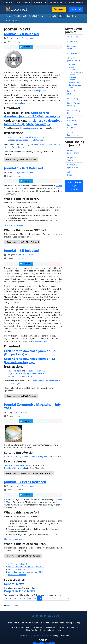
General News (21, 412)
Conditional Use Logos (75, 86)
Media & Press (74, 82)
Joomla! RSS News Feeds (72, 126)
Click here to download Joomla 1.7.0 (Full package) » (32, 114)
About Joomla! (20, 16)
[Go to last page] (68, 598)
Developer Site (40, 90)
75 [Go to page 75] (50, 598)
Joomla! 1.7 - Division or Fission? (18, 465)
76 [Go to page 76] (54, 598)
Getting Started (74, 41)
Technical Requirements (73, 134)
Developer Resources (76, 2)
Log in (58, 630)
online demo (38, 144)
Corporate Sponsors (71, 159)
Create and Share (72, 47)
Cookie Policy (50, 627)
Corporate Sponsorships (73, 151)
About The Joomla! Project (74, 59)
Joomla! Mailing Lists (74, 112)
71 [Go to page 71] (30, 598)
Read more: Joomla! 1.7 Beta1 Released (23, 556)
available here (24, 103)
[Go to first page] (6, 598)
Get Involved (73, 53)
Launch (76, 9)
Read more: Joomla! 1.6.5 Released (21, 396)
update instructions (31, 128)
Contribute (72, 16)
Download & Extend (22, 2)
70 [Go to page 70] (25, 598)
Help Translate (32, 630)
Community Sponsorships (73, 166)
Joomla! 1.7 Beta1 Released (25, 482)
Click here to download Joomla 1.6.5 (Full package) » (30, 353)
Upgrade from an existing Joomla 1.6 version (27, 140)
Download (59, 9)
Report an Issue (47, 630)
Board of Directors (76, 72)
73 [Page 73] (40, 598)
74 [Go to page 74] (45, 598)
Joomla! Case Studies (73, 92)
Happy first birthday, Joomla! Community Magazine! (26, 457)
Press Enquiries (12, 21)
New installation (15, 137)
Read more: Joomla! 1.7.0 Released (21, 160)
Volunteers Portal (72, 174)
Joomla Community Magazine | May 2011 (25, 572)
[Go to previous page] (11, 598)
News (62, 16)
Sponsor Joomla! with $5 (67, 627)
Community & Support (57, 2)
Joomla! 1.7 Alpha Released (19, 569)
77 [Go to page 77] (59, 598)
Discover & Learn (39, 2)
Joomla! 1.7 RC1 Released (23, 168)
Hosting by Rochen (43, 643)
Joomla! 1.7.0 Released (21, 34)
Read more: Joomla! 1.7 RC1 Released (22, 242)
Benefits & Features (37, 16)
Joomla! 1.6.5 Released (21, 251)
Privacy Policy (37, 627)
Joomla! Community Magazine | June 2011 (26, 567)
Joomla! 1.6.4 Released (17, 564)
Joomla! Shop (73, 98)
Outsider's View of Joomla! (15, 468)
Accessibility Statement (19, 627)
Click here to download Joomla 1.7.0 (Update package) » (33, 122)
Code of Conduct (75, 69)
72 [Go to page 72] (35, 598)
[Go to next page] (64, 598)
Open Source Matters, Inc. (41, 635)
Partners (72, 75)
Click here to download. (14, 225)
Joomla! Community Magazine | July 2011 (32, 406)
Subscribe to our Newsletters (74, 186)
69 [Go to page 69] (20, 598)
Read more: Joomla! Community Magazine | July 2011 (29, 473)
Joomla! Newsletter (72, 119)
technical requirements (35, 137)
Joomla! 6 (52, 16)
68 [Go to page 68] (15, 598)
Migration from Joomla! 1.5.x (20, 376)
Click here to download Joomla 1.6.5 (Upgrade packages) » (30, 360)
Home (8, 16)
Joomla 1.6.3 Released (17, 575)
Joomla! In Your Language (74, 104)
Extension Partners (73, 79)
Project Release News (25, 38)
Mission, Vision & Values (75, 66)
